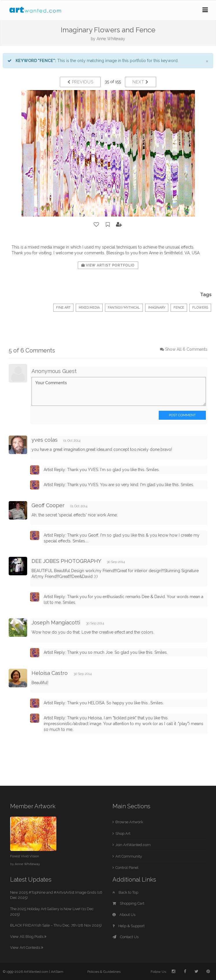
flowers (200, 308)
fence (179, 308)
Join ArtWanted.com (133, 845)
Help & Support (129, 926)
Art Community (129, 856)
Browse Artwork (129, 822)
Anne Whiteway (111, 39)
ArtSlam (57, 972)
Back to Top (125, 892)
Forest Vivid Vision (25, 856)
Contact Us (125, 937)
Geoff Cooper (48, 505)
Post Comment (182, 415)
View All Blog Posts (28, 937)
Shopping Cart (128, 903)
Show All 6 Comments (186, 349)
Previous (80, 82)
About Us (124, 915)
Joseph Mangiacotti (56, 622)
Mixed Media (89, 308)
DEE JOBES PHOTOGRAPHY (66, 561)
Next (140, 82)
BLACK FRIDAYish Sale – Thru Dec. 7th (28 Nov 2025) (56, 925)
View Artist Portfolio (108, 265)
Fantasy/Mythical (124, 308)
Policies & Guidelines (104, 972)
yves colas (45, 440)
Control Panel (127, 868)
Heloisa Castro (50, 673)
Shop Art (123, 834)
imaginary (157, 308)
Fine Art (63, 308)
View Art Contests (27, 948)
